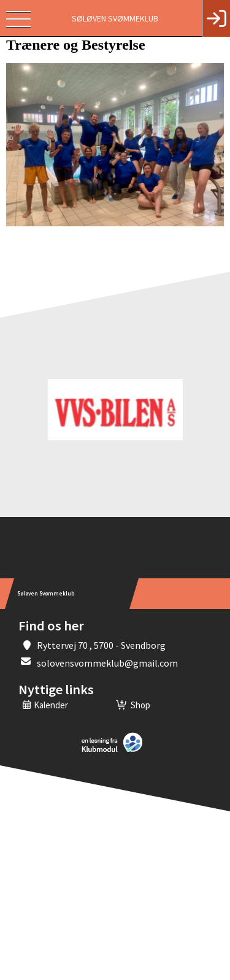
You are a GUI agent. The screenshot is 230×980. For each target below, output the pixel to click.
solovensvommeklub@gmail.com (107, 663)
